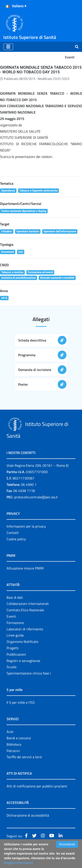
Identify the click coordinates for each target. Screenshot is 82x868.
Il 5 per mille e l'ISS (21, 702)
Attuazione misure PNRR (25, 568)
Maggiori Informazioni (19, 863)
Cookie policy (16, 539)
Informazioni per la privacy (26, 526)
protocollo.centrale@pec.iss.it (36, 497)
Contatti (13, 533)
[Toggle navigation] (8, 47)
